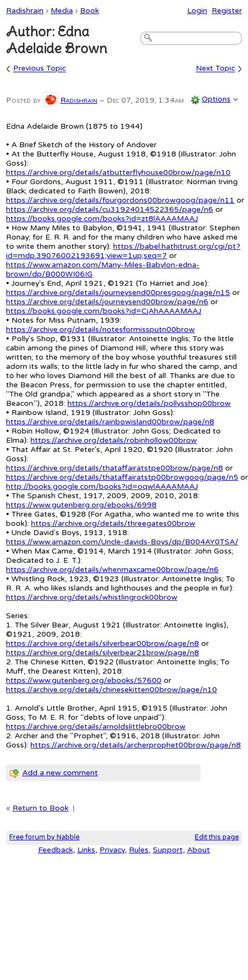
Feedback (55, 850)
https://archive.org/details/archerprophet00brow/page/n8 (136, 745)
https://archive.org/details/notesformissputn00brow (100, 329)
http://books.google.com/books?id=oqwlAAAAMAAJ (102, 486)
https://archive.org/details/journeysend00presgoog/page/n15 (118, 293)
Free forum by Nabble (44, 837)
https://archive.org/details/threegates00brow (113, 523)
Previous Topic (39, 69)
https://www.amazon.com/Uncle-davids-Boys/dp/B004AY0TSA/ (122, 542)
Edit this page (217, 837)
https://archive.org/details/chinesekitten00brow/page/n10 (111, 690)
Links (86, 850)
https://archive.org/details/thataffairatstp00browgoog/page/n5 (122, 477)
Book (89, 11)
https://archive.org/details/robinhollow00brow (114, 440)
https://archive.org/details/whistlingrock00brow (92, 597)
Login (197, 11)
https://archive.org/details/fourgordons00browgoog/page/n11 (120, 200)
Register (227, 11)
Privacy (112, 850)
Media (62, 11)
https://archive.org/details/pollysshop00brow (149, 403)
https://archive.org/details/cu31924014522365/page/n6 (110, 209)
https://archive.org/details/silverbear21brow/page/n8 (103, 653)
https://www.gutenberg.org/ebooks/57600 (84, 680)
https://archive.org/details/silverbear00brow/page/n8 (103, 643)
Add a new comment (60, 773)
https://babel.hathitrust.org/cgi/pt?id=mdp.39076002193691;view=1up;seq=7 (123, 251)
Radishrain (25, 11)
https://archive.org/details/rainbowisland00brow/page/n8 (110, 422)
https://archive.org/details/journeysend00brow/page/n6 (107, 302)
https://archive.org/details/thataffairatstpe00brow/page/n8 (114, 468)
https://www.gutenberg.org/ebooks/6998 (81, 505)
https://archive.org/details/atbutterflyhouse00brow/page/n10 (118, 172)
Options (216, 99)
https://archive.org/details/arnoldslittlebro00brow (96, 727)
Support (168, 850)
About (199, 850)
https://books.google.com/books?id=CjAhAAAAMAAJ (104, 311)
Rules (139, 850)
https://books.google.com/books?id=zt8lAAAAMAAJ (102, 219)
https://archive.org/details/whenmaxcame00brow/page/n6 (112, 570)
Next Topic (215, 69)
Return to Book (41, 808)
